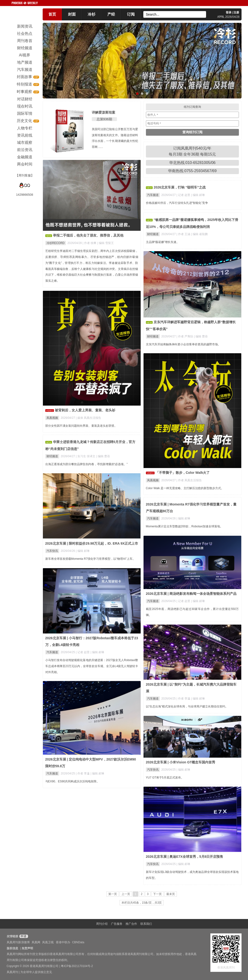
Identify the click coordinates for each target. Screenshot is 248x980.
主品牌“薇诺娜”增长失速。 (163, 242)
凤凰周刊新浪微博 (18, 942)
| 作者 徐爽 (90, 243)
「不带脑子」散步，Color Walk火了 (183, 473)
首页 (52, 14)
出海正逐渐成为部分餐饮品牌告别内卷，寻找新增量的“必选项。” (87, 464)
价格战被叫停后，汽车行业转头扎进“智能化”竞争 (177, 203)
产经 (111, 14)
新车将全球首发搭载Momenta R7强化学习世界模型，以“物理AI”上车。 (90, 559)
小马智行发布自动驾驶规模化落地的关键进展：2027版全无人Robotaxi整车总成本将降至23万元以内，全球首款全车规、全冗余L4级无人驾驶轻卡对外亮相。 (92, 666)
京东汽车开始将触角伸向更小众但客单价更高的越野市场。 (183, 344)
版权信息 (12, 948)
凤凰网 (36, 942)
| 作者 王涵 (184, 234)
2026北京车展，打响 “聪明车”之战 (180, 187)
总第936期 (104, 119)
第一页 (113, 894)
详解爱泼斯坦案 (104, 112)
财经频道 (153, 234)
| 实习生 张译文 (86, 456)
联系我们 (146, 924)
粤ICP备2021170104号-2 (77, 966)
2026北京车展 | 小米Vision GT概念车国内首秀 (181, 762)
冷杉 (92, 14)
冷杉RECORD (56, 243)
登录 (229, 12)
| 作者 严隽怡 (185, 336)
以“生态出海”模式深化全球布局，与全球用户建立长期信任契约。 (187, 706)
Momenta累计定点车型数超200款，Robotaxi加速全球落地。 (184, 526)
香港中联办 (63, 942)
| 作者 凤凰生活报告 (189, 480)
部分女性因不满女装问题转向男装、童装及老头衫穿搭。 (81, 426)
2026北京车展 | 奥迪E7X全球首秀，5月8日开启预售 (185, 857)
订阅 (131, 14)
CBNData (78, 942)
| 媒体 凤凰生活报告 (89, 418)
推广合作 (131, 924)
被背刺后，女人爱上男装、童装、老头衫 (85, 410)
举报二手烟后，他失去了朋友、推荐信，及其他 (88, 235)
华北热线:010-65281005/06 (192, 163)
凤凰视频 (52, 418)
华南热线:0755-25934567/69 (192, 171)
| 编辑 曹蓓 (201, 336)
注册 (236, 12)
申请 (23, 936)
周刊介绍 (102, 924)
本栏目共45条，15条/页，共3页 (142, 903)
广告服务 (117, 924)
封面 (72, 14)
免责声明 (27, 948)
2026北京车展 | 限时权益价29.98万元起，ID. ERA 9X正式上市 (92, 543)
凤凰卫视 (48, 942)
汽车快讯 (52, 551)
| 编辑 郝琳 (198, 195)
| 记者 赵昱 (184, 195)
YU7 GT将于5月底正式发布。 (165, 778)
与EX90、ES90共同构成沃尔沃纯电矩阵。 (72, 781)
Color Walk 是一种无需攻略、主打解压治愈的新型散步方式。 (185, 488)
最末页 (171, 894)
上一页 (126, 894)
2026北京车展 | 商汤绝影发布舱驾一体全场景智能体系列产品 (191, 594)
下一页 (157, 894)
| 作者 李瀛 (184, 699)
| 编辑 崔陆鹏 (200, 234)
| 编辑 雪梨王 (106, 243)
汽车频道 (153, 195)
